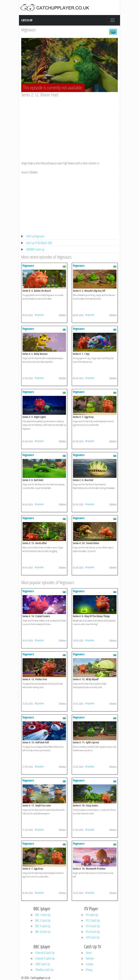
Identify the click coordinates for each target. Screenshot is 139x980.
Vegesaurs (29, 30)
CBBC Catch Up (43, 964)
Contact (90, 964)
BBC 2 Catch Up (43, 920)
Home (89, 953)
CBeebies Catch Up (44, 970)
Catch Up (27, 20)
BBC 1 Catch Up (43, 915)
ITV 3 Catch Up (93, 926)
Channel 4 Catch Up (45, 953)
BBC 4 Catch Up (43, 932)
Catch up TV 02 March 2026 (39, 243)
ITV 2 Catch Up (93, 920)
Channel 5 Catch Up (45, 958)
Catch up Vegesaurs (35, 236)
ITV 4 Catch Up (93, 932)
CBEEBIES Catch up (35, 249)
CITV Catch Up (93, 937)
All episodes (39, 315)
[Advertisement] (69, 126)
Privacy (89, 970)
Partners (90, 958)
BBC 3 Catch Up (43, 926)
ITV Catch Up (92, 915)
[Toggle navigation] (113, 20)
